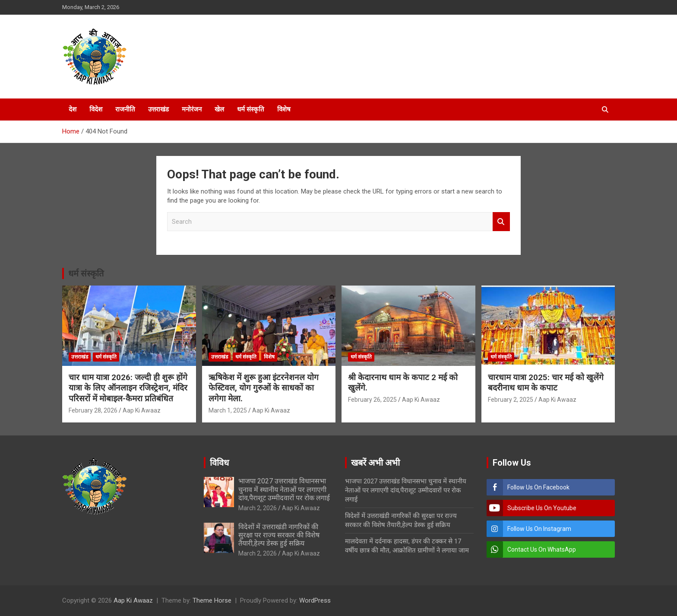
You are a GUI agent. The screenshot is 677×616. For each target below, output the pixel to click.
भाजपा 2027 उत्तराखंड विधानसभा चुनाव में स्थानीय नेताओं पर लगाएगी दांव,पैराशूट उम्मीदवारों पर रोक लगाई (284, 489)
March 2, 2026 (258, 508)
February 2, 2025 (511, 400)
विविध (219, 463)
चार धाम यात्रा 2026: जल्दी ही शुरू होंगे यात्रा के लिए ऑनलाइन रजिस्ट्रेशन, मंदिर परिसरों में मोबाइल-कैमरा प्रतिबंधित (128, 388)
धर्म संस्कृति (251, 109)
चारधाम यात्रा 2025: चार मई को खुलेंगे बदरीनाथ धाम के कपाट (546, 383)
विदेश (96, 109)
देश (73, 109)
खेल (219, 109)
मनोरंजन (192, 109)
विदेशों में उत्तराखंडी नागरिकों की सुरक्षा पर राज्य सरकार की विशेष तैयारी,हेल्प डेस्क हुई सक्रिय (279, 535)
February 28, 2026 (93, 410)
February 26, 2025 (372, 400)
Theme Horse (212, 600)
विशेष (284, 109)
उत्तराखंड (158, 109)
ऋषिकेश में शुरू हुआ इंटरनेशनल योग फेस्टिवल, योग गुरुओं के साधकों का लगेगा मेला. (264, 388)
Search (501, 222)
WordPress (315, 600)
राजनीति (125, 109)
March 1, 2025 (228, 410)
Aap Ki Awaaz (142, 410)
